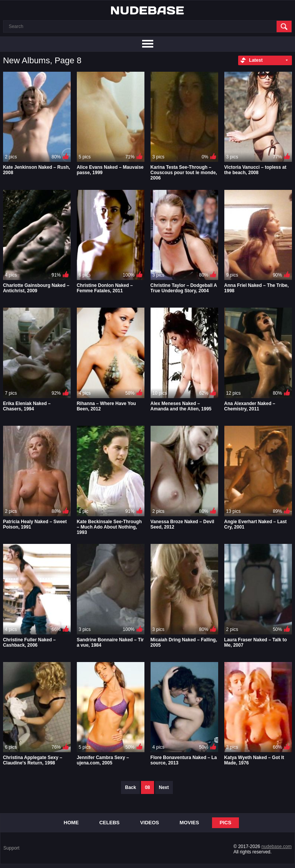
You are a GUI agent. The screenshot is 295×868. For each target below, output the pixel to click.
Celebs (109, 823)
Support (12, 848)
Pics (225, 823)
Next (164, 787)
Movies (190, 823)
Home (71, 823)
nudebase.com (277, 847)
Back (130, 787)
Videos (150, 823)
